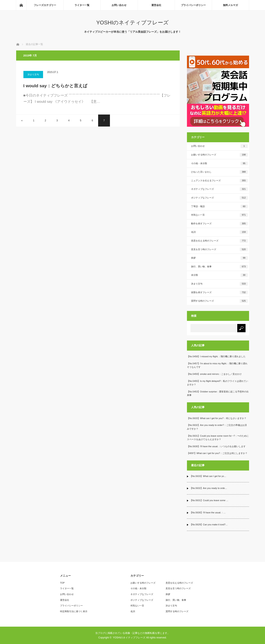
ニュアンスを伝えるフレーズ (219, 181)
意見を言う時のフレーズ (219, 250)
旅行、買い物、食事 (219, 267)
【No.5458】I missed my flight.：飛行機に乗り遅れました (216, 356)
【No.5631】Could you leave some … (209, 500)
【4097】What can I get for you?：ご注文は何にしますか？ (217, 453)
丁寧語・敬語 (219, 207)
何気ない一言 (219, 215)
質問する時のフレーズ (219, 301)
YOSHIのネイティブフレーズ (132, 23)
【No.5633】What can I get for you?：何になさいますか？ (217, 418)
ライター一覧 (82, 5)
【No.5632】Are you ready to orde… (208, 488)
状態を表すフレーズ (219, 293)
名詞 (219, 232)
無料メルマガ (230, 5)
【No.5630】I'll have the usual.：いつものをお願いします (216, 446)
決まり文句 (33, 74)
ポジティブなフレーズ (219, 198)
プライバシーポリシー (193, 5)
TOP (62, 583)
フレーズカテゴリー (45, 5)
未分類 (219, 275)
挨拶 (219, 258)
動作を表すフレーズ (219, 224)
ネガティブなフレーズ (219, 189)
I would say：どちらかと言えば (55, 86)
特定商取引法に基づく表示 (74, 611)
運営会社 (156, 5)
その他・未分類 (219, 164)
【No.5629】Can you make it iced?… (209, 525)
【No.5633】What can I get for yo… (208, 476)
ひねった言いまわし (219, 172)
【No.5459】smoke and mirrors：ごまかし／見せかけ (214, 374)
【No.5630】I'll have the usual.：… (208, 513)
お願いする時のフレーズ (219, 155)
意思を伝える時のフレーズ (219, 241)
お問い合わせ (119, 5)
